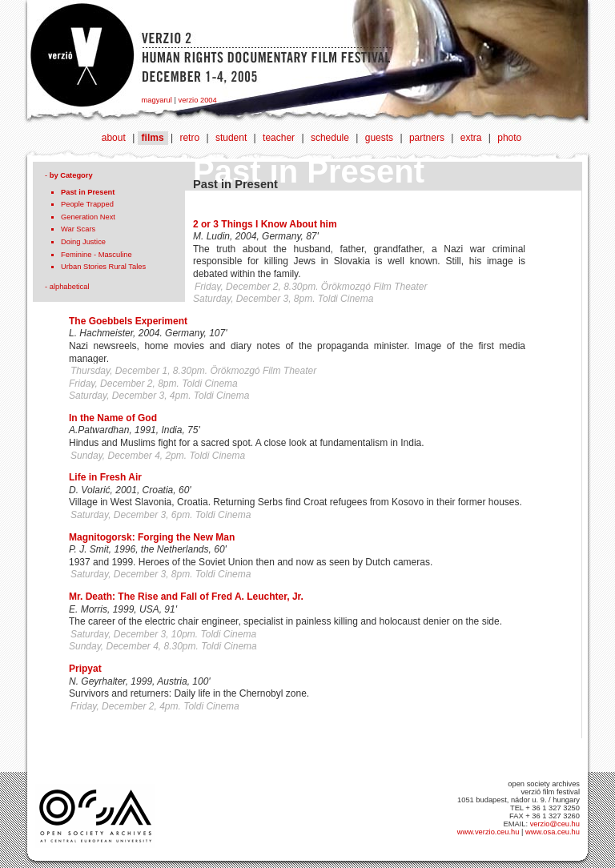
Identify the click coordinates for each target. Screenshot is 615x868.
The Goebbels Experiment (128, 321)
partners (427, 138)
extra (471, 138)
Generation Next (88, 217)
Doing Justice (83, 242)
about (114, 138)
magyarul (157, 100)
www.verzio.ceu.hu (488, 832)
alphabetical (70, 287)
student (231, 138)
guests (379, 138)
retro (189, 138)
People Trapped (87, 204)
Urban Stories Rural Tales (103, 267)
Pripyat (85, 669)
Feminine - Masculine (96, 255)
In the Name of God (113, 418)
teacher (279, 138)
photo (509, 138)
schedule (330, 138)
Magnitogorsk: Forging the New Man (152, 537)
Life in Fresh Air (105, 477)
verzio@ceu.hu (555, 824)
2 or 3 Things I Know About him (265, 224)
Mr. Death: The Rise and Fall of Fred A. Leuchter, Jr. (186, 597)
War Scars (78, 229)
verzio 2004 (197, 100)
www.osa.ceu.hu (553, 832)
